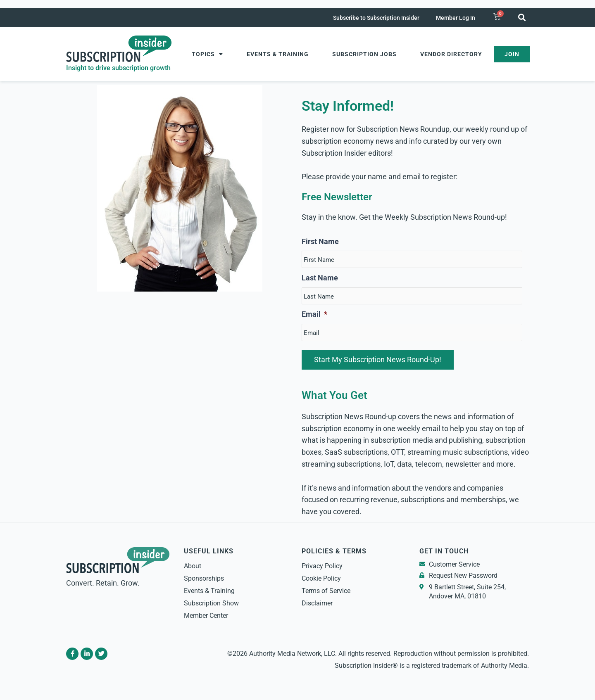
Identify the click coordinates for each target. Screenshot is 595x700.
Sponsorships (204, 578)
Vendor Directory (451, 54)
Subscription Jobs (364, 54)
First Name (320, 241)
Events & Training (278, 54)
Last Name (320, 278)
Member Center (206, 616)
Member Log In (456, 18)
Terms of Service (326, 591)
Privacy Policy (322, 566)
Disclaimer (317, 603)
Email (314, 314)
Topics (207, 54)
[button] (522, 17)
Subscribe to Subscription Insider (376, 18)
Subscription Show (211, 603)
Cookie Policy (321, 578)
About (193, 566)
